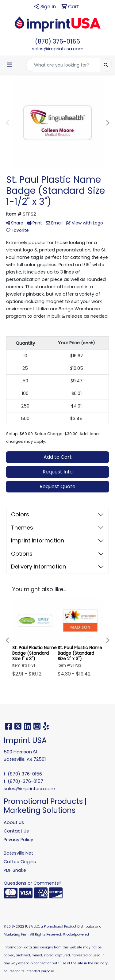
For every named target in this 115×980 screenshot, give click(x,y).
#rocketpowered (76, 934)
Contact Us (16, 831)
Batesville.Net (18, 853)
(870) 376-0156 (57, 41)
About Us (14, 822)
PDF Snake (15, 870)
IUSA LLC (32, 926)
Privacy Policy (18, 840)
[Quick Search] (63, 65)
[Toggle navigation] (10, 65)
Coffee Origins (20, 862)
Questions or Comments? (33, 883)
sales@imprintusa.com (58, 49)
